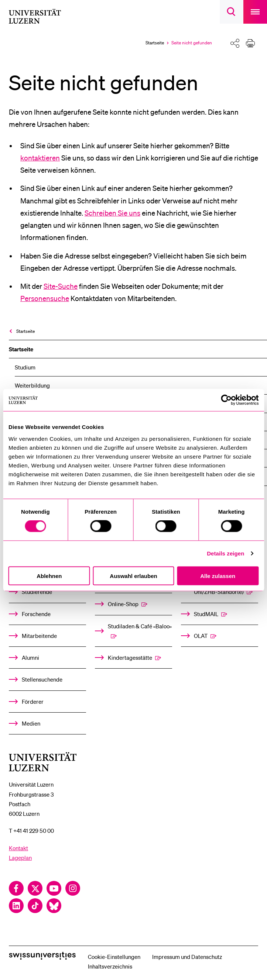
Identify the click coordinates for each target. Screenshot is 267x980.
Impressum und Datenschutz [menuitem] (187, 957)
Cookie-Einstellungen (114, 957)
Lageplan (20, 858)
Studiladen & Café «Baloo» (140, 626)
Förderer (33, 702)
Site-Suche (61, 286)
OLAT (201, 636)
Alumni (30, 658)
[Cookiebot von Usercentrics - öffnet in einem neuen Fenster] (226, 400)
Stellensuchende (42, 679)
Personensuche (45, 298)
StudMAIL (206, 614)
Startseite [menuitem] (25, 331)
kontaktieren (40, 158)
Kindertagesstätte (130, 658)
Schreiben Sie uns (112, 213)
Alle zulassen (218, 576)
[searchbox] (232, 12)
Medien (31, 723)
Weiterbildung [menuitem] (32, 385)
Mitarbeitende (39, 636)
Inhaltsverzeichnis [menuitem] (110, 966)
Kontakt (18, 848)
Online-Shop (123, 604)
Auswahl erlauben (133, 576)
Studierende (37, 592)
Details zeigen (225, 553)
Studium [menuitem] (25, 367)
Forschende (36, 614)
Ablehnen (49, 576)
